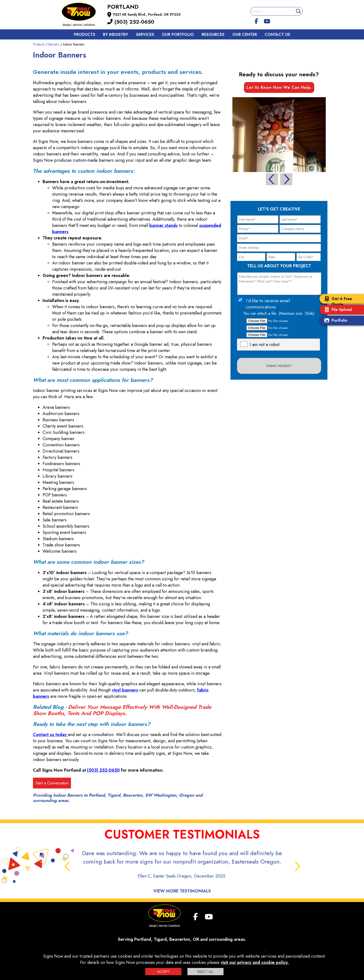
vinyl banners (125, 690)
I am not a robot (265, 345)
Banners (54, 44)
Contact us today (50, 735)
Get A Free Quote (337, 301)
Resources (213, 35)
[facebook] (256, 20)
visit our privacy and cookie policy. (255, 962)
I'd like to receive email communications (268, 304)
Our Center (245, 35)
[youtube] (267, 20)
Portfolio (335, 321)
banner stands (163, 225)
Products (85, 35)
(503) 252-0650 (131, 22)
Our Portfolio (178, 35)
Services (145, 35)
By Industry (115, 35)
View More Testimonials (182, 891)
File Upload (337, 310)
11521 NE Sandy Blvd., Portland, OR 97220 (147, 14)
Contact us (277, 35)
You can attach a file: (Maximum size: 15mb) (279, 313)
